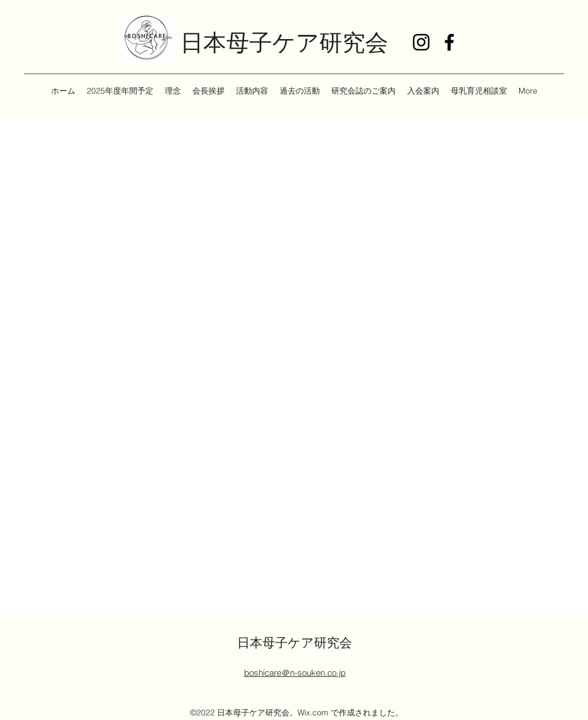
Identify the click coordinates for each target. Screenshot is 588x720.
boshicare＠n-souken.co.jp (295, 673)
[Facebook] (449, 42)
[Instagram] (421, 42)
